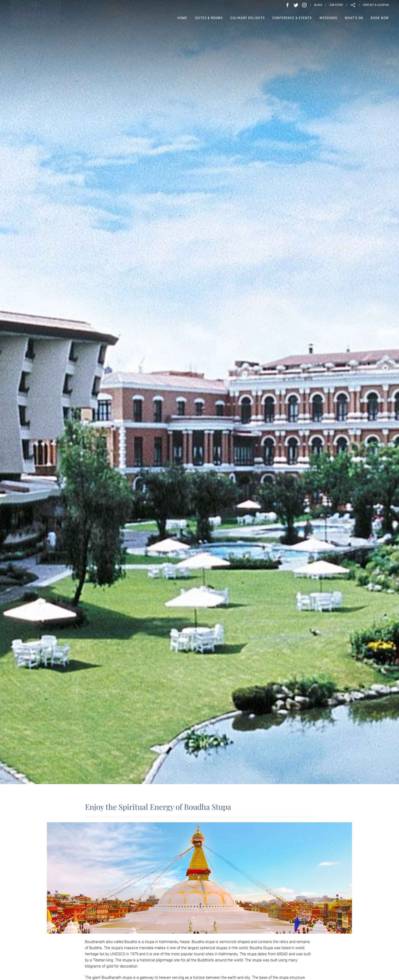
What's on (354, 18)
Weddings (328, 18)
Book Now (380, 18)
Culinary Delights (247, 18)
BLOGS (318, 5)
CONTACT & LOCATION (376, 5)
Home (182, 18)
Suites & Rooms (209, 18)
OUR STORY (336, 5)
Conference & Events (292, 18)
